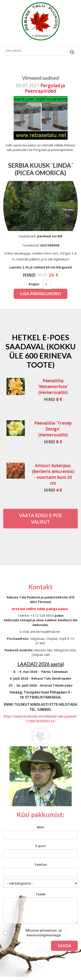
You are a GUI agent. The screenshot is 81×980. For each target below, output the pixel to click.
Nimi (40, 827)
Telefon (41, 864)
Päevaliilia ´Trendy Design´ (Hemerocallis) (53, 429)
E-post (41, 846)
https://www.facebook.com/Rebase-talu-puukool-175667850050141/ (40, 718)
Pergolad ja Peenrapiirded (45, 88)
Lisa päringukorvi (40, 294)
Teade (41, 894)
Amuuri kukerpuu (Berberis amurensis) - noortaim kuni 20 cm (53, 474)
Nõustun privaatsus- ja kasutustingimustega (44, 932)
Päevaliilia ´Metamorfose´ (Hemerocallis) (53, 387)
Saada (64, 946)
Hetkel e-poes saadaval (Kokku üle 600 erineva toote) (40, 351)
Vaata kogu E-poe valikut (41, 519)
